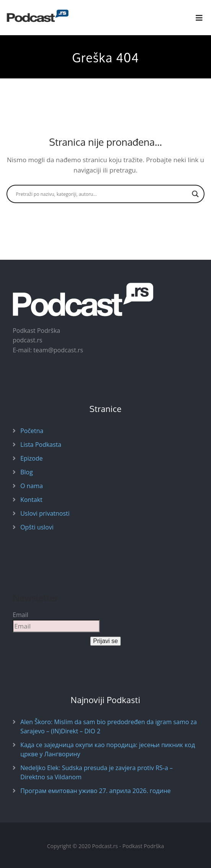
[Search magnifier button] (195, 194)
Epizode (32, 458)
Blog (27, 472)
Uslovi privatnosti (45, 513)
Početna (32, 431)
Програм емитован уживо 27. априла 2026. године (95, 791)
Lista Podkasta (41, 445)
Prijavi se (106, 641)
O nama (32, 486)
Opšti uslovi (37, 527)
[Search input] (102, 194)
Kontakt (31, 500)
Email (20, 615)
